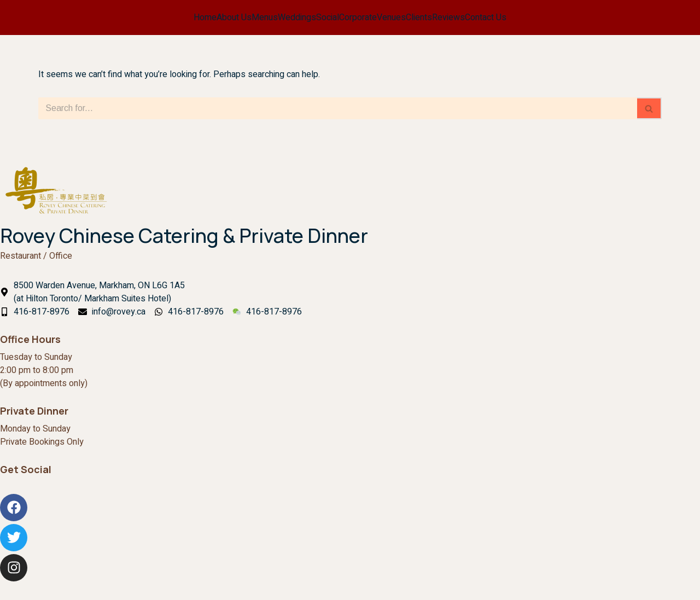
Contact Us (486, 18)
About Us (234, 18)
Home (205, 18)
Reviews (448, 18)
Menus (265, 18)
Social (328, 18)
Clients (419, 18)
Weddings (297, 18)
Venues (391, 18)
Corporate (358, 18)
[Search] (338, 108)
